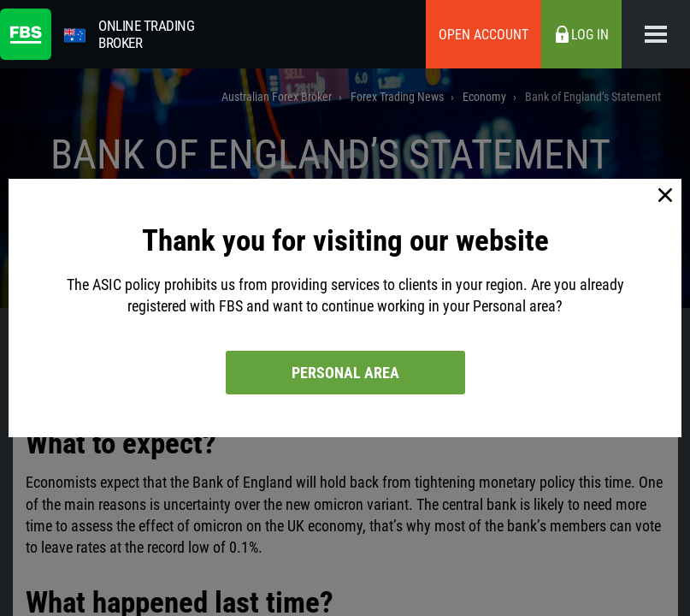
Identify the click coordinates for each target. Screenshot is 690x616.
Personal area (345, 373)
